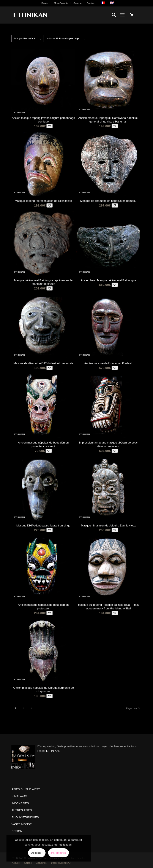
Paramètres (58, 853)
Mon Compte (61, 3)
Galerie (77, 3)
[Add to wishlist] (50, 126)
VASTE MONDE (22, 824)
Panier (45, 3)
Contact (91, 3)
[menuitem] (45, 3)
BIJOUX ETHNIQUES (25, 817)
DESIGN (17, 831)
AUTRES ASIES (22, 810)
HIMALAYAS (19, 796)
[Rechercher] (112, 15)
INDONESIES (20, 803)
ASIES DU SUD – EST (26, 789)
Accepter (37, 853)
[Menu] (122, 15)
